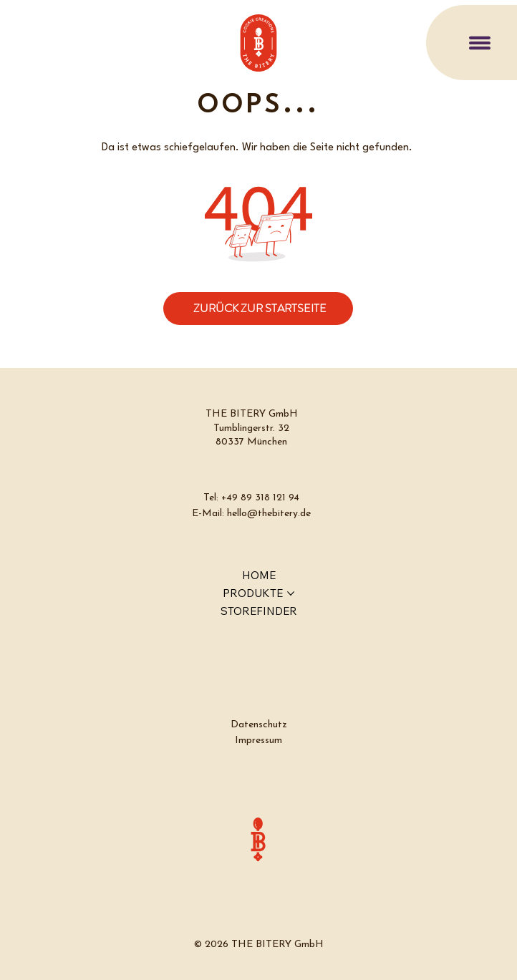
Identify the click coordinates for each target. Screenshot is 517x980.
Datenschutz (259, 725)
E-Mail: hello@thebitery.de (251, 514)
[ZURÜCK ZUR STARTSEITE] (258, 309)
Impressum (258, 741)
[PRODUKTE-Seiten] (291, 593)
